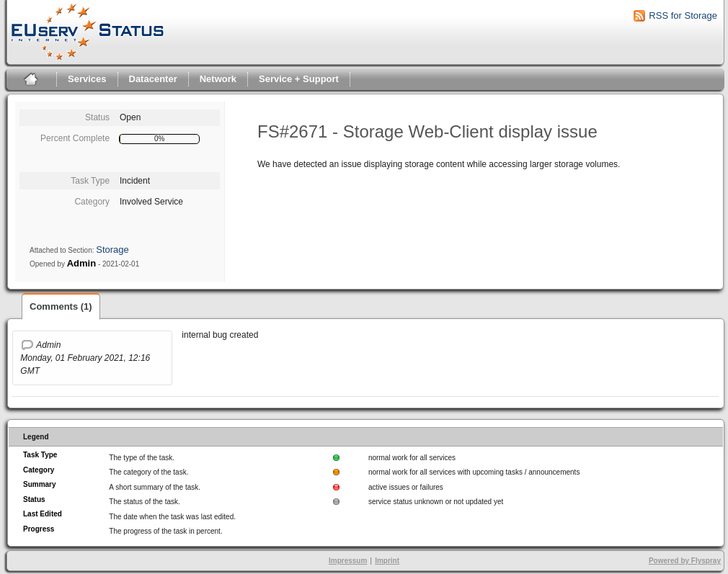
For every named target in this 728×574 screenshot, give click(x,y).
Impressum (348, 561)
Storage (112, 250)
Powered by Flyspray (685, 561)
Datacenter (153, 79)
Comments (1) (61, 306)
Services (87, 79)
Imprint (387, 561)
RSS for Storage (683, 15)
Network (218, 79)
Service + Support (299, 79)
